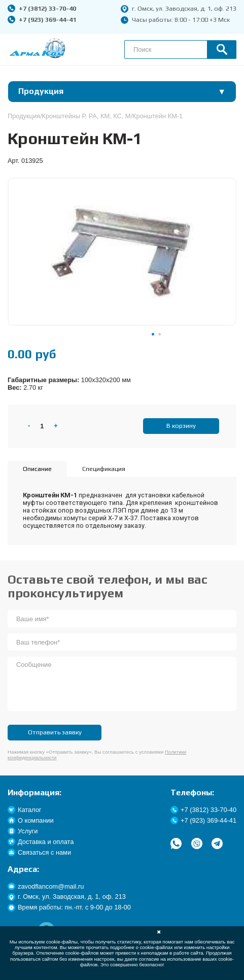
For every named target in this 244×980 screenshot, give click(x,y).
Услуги (23, 831)
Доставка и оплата (41, 842)
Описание (37, 469)
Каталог (25, 810)
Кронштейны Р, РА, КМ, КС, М (86, 116)
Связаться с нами (39, 852)
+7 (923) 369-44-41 (42, 20)
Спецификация (104, 469)
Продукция (24, 116)
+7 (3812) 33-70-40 (42, 8)
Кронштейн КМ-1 (158, 116)
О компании (31, 820)
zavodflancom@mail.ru (46, 886)
